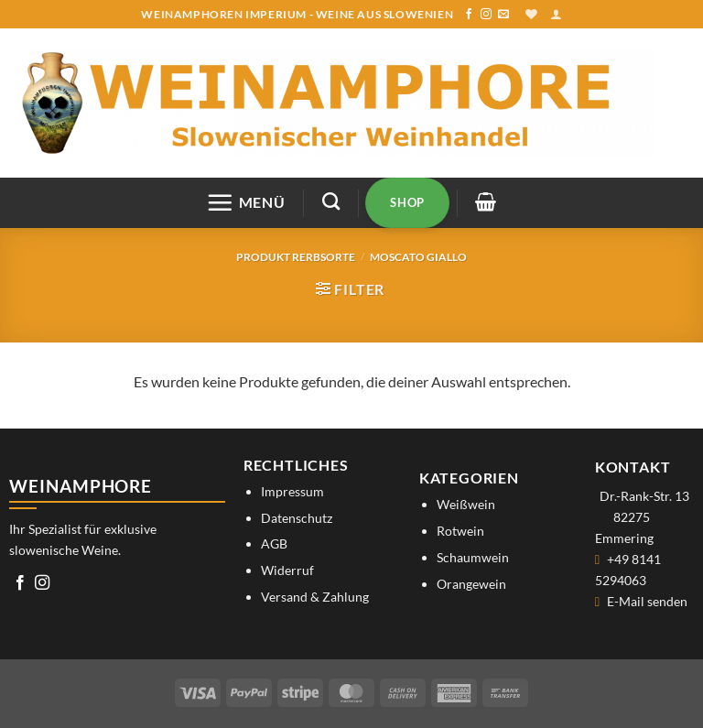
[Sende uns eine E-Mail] (503, 15)
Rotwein (460, 531)
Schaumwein (473, 557)
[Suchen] (331, 201)
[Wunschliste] (531, 14)
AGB (274, 543)
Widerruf (287, 570)
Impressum (292, 491)
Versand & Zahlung (315, 597)
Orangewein (471, 584)
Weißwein (466, 504)
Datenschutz (297, 518)
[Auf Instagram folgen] (486, 15)
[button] (556, 14)
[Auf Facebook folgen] (469, 15)
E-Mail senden (647, 601)
